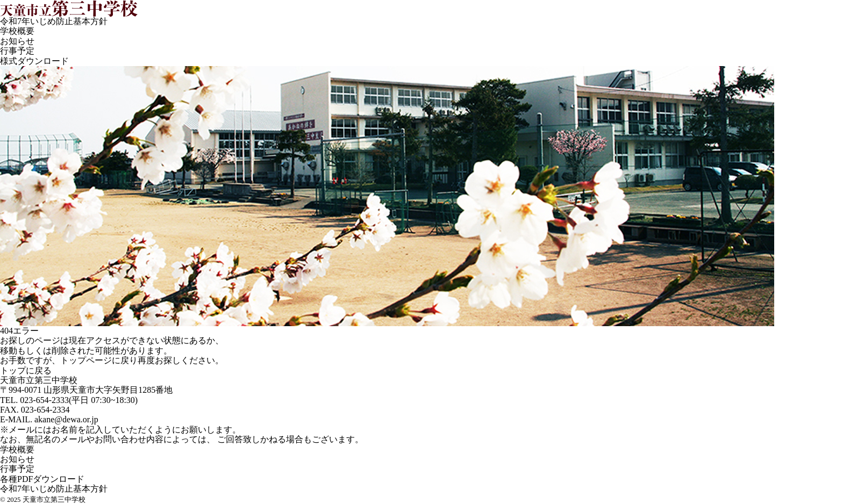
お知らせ (17, 41)
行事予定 (17, 51)
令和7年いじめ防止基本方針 (54, 21)
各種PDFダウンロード (42, 479)
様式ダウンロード (34, 61)
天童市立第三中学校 (39, 380)
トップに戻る (26, 370)
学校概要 (17, 31)
